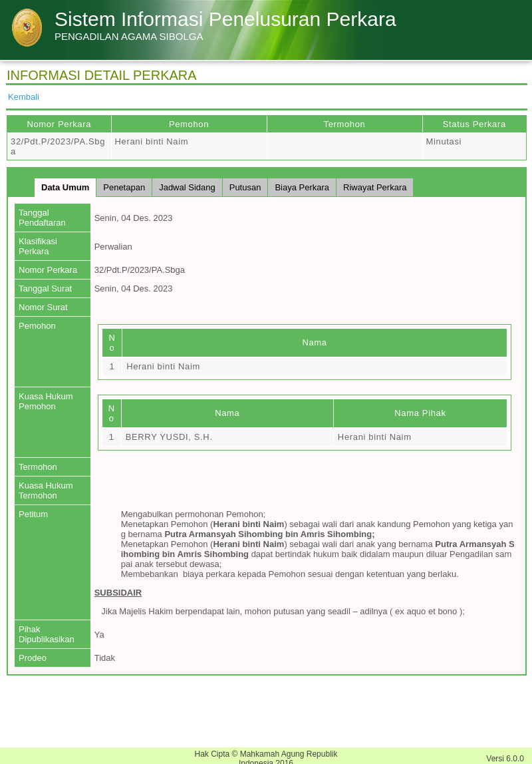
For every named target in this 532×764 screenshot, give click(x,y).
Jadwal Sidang (187, 187)
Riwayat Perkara (375, 187)
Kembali (24, 97)
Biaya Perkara (302, 187)
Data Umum (65, 187)
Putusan (245, 187)
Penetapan (124, 187)
